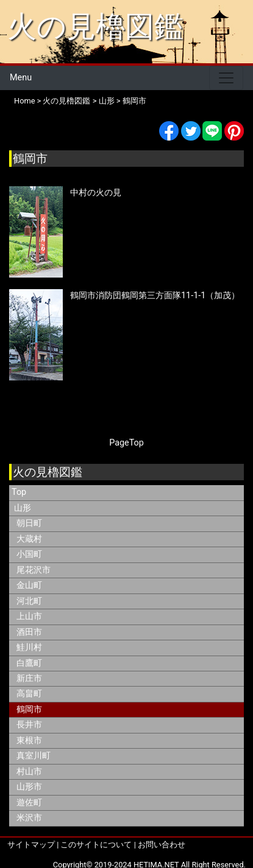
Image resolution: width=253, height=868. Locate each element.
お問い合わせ (162, 845)
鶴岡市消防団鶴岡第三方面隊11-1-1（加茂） (155, 296)
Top (19, 492)
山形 (107, 101)
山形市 (29, 787)
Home (24, 101)
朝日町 (29, 523)
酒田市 (29, 632)
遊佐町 (29, 803)
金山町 (29, 585)
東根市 (29, 740)
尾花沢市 (34, 570)
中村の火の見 (96, 193)
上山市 (29, 616)
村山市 (29, 772)
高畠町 (29, 694)
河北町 (29, 601)
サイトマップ (31, 845)
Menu (21, 78)
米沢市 (29, 818)
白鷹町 (29, 663)
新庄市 (29, 678)
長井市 (29, 725)
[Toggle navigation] (226, 78)
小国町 (29, 554)
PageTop (127, 443)
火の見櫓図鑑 (95, 26)
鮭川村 (29, 647)
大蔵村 (29, 539)
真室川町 (34, 756)
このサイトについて (96, 845)
